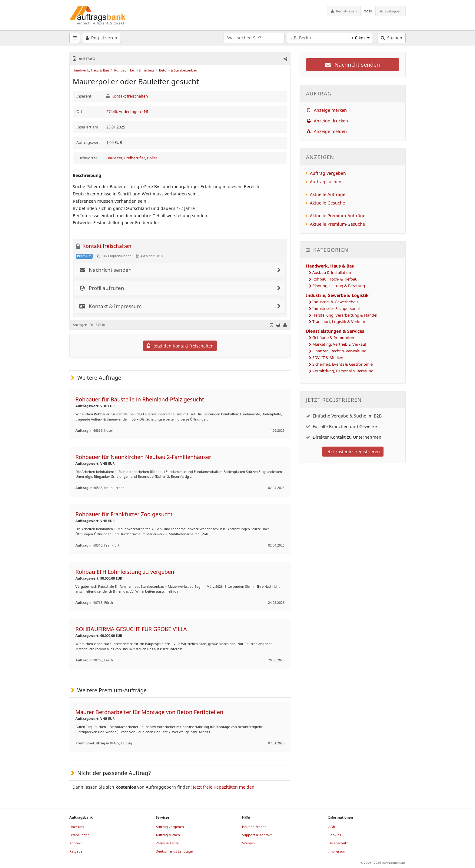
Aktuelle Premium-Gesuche (337, 224)
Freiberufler (135, 158)
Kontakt (76, 843)
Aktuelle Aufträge (328, 194)
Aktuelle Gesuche (327, 203)
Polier (152, 158)
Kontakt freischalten (127, 96)
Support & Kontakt (257, 835)
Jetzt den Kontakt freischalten (180, 346)
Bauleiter (114, 158)
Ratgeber (77, 851)
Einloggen (391, 11)
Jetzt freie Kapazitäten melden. (224, 787)
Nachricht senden (353, 65)
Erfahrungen (80, 835)
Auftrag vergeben (328, 173)
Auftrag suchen (326, 182)
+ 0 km (359, 38)
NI (146, 112)
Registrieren (344, 11)
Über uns (77, 827)
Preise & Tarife (167, 843)
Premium (84, 256)
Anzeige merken (326, 110)
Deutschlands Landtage (174, 851)
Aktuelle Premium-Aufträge (338, 216)
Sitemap (248, 843)
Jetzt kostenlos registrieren (353, 452)
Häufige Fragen (254, 827)
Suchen (392, 38)
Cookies (335, 835)
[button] (285, 59)
